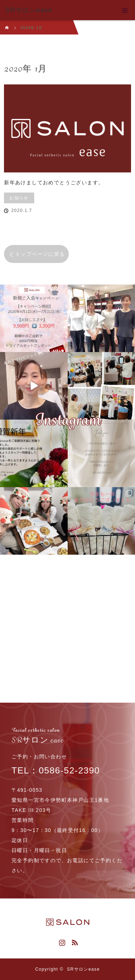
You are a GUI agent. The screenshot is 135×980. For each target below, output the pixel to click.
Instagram (61, 941)
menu (125, 10)
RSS (74, 941)
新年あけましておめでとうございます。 (54, 182)
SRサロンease (83, 969)
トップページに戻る (40, 254)
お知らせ (19, 198)
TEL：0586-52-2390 (65, 763)
